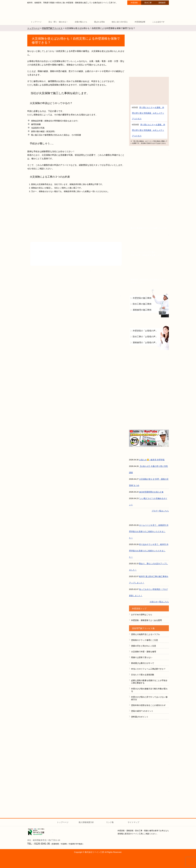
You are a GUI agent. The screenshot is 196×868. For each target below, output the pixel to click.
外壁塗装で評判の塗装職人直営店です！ (149, 183)
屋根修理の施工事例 (142, 310)
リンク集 (110, 822)
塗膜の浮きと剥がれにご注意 (144, 646)
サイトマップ (133, 822)
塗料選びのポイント (140, 717)
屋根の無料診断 (149, 409)
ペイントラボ (149, 727)
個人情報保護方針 (86, 822)
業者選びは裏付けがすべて (143, 663)
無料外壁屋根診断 (149, 217)
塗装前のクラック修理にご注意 (145, 640)
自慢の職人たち (81, 22)
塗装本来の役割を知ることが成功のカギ (148, 705)
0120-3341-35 (61, 272)
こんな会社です (158, 22)
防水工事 (148, 3)
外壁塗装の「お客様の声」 (145, 331)
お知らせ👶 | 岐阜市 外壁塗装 (152, 460)
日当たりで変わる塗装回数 (143, 675)
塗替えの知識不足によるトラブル (145, 634)
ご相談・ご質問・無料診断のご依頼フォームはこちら (76, 299)
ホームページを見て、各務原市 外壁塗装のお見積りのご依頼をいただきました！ (149, 532)
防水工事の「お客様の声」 (145, 337)
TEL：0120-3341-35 (39, 844)
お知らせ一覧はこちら (159, 602)
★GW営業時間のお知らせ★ (151, 492)
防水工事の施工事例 (142, 304)
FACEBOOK (149, 741)
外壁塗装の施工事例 (142, 298)
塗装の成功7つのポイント (142, 711)
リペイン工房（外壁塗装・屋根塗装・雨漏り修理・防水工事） (40, 12)
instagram (149, 754)
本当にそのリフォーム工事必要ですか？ (148, 669)
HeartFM (149, 795)
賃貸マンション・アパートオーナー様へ (149, 245)
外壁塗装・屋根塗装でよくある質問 (146, 620)
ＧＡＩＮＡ (149, 781)
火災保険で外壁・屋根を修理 (144, 652)
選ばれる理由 (99, 22)
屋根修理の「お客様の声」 (145, 342)
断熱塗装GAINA (149, 55)
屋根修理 (162, 3)
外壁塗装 (134, 3)
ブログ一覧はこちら (160, 511)
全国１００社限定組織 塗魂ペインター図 (149, 768)
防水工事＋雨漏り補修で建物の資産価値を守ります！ (149, 371)
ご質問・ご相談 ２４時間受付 (156, 11)
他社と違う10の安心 (120, 22)
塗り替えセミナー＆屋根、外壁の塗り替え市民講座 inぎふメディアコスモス (148, 113)
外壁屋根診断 (140, 22)
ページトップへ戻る (189, 811)
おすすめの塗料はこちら (142, 615)
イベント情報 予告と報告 (149, 156)
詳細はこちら (149, 101)
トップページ (36, 22)
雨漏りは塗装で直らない (142, 657)
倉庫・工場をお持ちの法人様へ (149, 272)
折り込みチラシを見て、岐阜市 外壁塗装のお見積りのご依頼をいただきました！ (149, 551)
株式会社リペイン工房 (40, 832)
